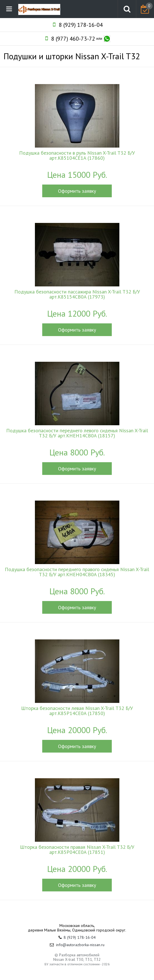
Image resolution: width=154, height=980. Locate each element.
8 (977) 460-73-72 (73, 39)
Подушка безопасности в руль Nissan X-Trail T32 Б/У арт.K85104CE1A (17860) (77, 155)
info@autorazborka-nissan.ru (80, 945)
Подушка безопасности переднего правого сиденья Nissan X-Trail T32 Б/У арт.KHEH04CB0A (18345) (77, 572)
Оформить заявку (77, 191)
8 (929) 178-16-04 (81, 25)
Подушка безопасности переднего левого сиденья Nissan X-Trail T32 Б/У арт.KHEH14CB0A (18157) (77, 433)
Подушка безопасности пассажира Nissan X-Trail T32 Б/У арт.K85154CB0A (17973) (77, 294)
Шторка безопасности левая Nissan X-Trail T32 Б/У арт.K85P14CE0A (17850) (77, 711)
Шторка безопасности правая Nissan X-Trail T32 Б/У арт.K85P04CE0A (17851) (77, 850)
